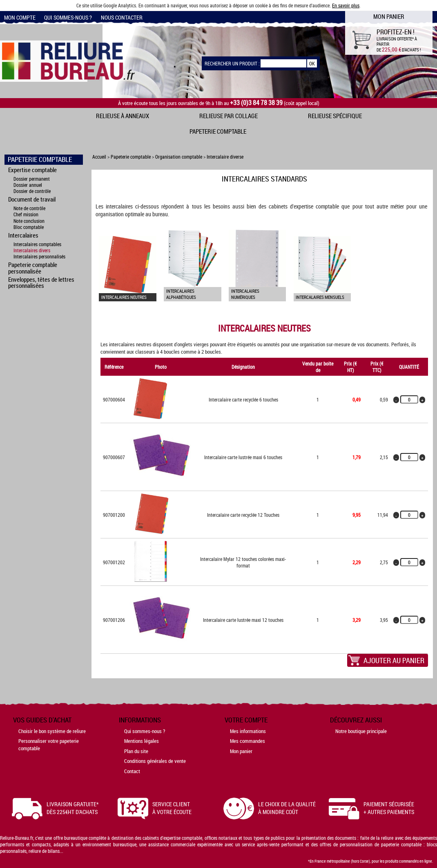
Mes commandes (247, 741)
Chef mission (26, 214)
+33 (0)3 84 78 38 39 (256, 103)
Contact (132, 771)
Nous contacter (122, 17)
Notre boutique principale (361, 731)
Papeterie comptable (218, 131)
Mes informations (248, 731)
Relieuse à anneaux (123, 116)
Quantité (409, 367)
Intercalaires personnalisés (39, 257)
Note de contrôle (29, 208)
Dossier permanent (32, 179)
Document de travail (32, 199)
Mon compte (20, 17)
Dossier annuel (28, 185)
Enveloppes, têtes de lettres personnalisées (41, 282)
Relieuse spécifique (335, 116)
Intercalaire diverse (225, 157)
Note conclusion (29, 221)
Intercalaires (23, 235)
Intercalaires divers (32, 250)
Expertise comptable (32, 170)
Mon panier (241, 751)
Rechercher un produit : (232, 63)
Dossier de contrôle (32, 191)
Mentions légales (142, 741)
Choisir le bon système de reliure (52, 731)
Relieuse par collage (229, 116)
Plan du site (136, 751)
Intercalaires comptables (37, 244)
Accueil (99, 157)
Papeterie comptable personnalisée (33, 268)
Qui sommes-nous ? (68, 17)
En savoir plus (346, 5)
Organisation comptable (179, 157)
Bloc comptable (29, 227)
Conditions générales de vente (155, 761)
